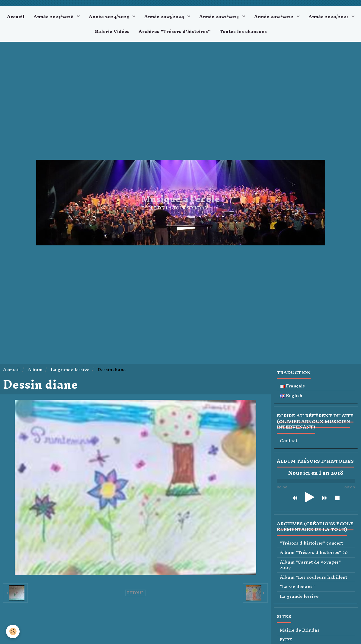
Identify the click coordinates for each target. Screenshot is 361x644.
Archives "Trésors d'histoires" (175, 31)
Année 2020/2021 (329, 16)
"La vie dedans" (297, 587)
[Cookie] (13, 631)
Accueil (16, 16)
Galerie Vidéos (112, 31)
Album (35, 369)
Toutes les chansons (243, 31)
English (291, 396)
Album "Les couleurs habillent (313, 577)
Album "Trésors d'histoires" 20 (314, 553)
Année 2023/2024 (165, 16)
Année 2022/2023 (220, 16)
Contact (289, 441)
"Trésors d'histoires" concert (311, 543)
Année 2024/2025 (109, 16)
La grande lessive (70, 369)
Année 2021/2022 (274, 16)
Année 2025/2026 (54, 16)
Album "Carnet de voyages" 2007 (310, 565)
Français (292, 386)
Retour (135, 593)
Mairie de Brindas (300, 630)
